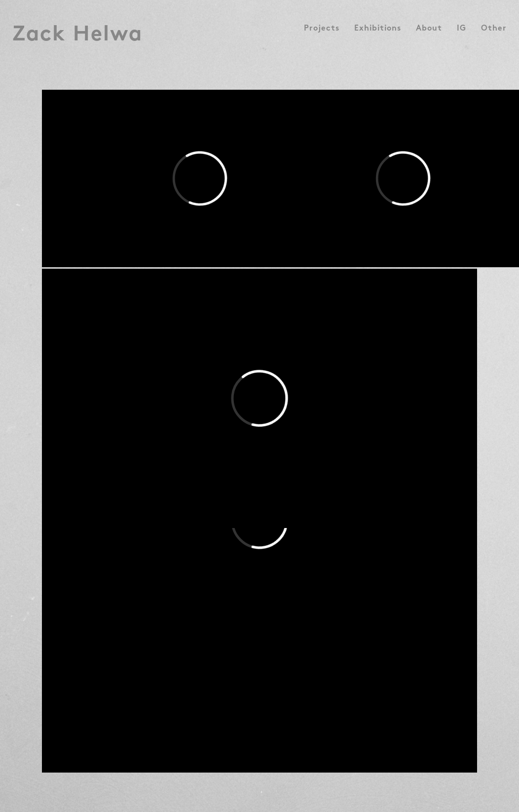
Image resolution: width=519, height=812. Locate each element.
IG (462, 29)
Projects (322, 29)
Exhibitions (378, 29)
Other (494, 29)
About (429, 29)
